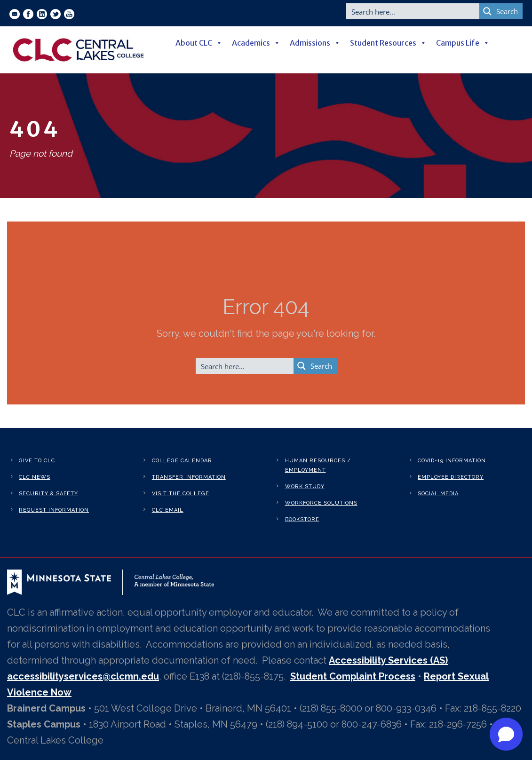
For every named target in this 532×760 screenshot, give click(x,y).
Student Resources (388, 43)
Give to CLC (37, 461)
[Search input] (413, 11)
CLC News (35, 477)
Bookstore (302, 519)
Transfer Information (189, 477)
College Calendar (182, 461)
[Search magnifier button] (501, 11)
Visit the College (181, 494)
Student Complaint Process (353, 676)
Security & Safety (48, 494)
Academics (256, 43)
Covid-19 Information (452, 461)
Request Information (54, 510)
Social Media (438, 494)
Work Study (305, 487)
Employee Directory (451, 477)
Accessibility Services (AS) (388, 660)
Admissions (315, 43)
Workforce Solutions (321, 503)
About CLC (199, 43)
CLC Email (168, 510)
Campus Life (463, 43)
